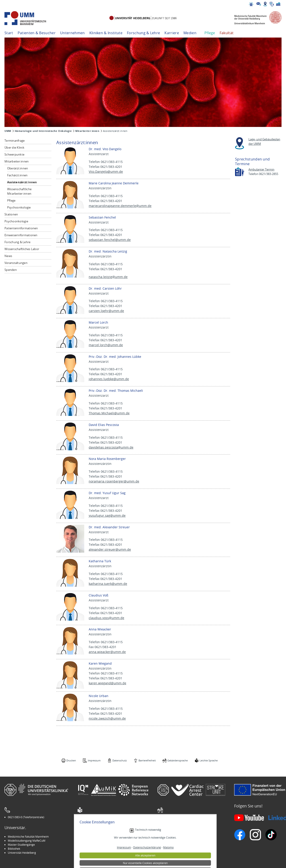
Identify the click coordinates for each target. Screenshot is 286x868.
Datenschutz (120, 760)
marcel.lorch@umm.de (106, 345)
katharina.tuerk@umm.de (108, 584)
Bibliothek (14, 849)
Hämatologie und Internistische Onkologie (43, 131)
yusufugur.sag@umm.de (107, 515)
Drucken (71, 760)
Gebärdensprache (178, 760)
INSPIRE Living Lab (92, 841)
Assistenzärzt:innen (22, 182)
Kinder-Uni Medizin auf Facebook (101, 845)
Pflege (210, 33)
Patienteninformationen (21, 228)
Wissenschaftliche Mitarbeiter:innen (19, 191)
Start (9, 33)
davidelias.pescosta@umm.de (111, 447)
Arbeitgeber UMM (92, 836)
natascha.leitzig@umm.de (108, 277)
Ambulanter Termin (261, 170)
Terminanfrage (15, 141)
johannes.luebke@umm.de (109, 379)
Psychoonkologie (19, 207)
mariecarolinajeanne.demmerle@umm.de (120, 206)
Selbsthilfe (167, 845)
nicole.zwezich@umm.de (107, 718)
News (8, 256)
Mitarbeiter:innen (87, 131)
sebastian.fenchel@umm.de (110, 240)
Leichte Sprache (209, 760)
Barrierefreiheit (147, 760)
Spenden (11, 270)
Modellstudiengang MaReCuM (27, 841)
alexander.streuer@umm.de (110, 549)
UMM (8, 131)
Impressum (94, 760)
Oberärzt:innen (18, 168)
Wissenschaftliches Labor (22, 249)
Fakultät (227, 33)
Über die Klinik (14, 147)
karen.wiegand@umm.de (107, 683)
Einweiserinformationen (21, 235)
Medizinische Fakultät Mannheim (28, 836)
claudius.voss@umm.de (106, 618)
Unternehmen (73, 33)
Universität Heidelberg (22, 853)
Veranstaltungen (16, 263)
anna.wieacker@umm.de (107, 652)
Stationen (11, 214)
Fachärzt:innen (17, 175)
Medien (190, 33)
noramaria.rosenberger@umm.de (114, 481)
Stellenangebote (171, 836)
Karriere (172, 33)
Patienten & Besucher (37, 33)
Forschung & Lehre (143, 33)
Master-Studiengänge (21, 845)
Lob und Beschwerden (174, 849)
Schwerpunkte (14, 154)
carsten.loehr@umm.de (106, 311)
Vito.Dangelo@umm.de (106, 172)
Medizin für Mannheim (95, 849)
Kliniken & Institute (106, 33)
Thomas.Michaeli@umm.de (109, 413)
